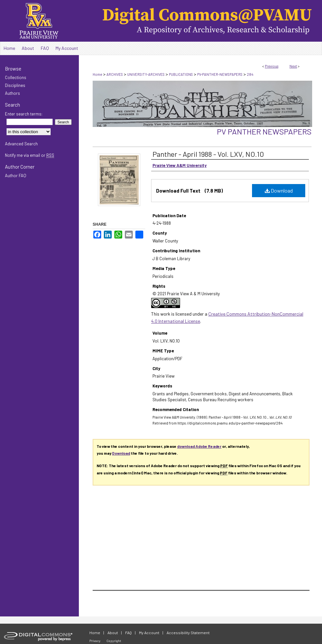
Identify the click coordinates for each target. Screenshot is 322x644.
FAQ (128, 633)
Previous (272, 66)
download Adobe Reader (199, 446)
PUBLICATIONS (181, 74)
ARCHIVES (115, 74)
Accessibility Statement (188, 633)
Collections (16, 77)
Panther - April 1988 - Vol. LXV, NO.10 (208, 154)
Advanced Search (21, 144)
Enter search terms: (24, 114)
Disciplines (15, 85)
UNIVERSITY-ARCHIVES (146, 74)
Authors (12, 93)
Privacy (95, 641)
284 (250, 74)
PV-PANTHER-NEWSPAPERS (220, 74)
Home (97, 74)
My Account (149, 633)
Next (293, 66)
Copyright (114, 641)
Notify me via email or (30, 155)
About (113, 633)
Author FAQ (16, 176)
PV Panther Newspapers (264, 131)
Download (279, 190)
